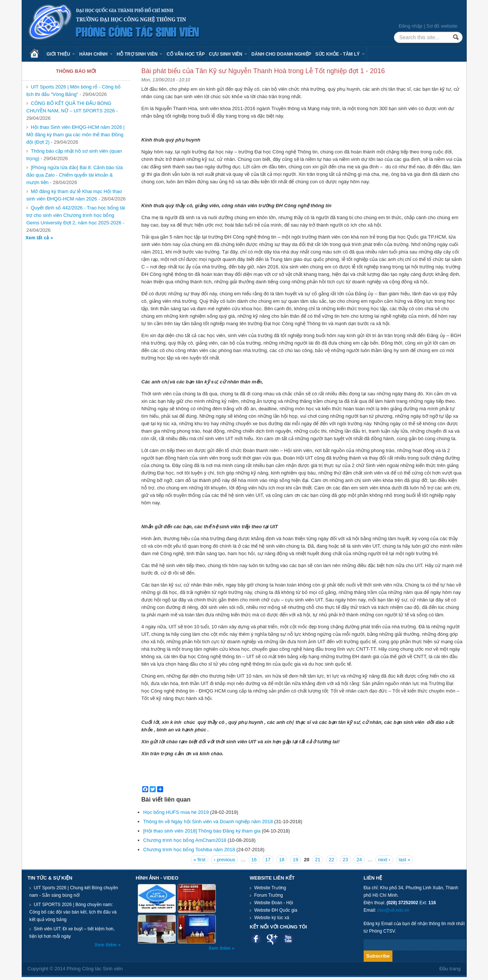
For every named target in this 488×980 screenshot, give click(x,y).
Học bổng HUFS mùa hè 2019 (176, 812)
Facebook (256, 939)
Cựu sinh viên (228, 54)
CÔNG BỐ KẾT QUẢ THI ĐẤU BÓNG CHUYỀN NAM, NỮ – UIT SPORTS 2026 (71, 107)
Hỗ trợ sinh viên (140, 54)
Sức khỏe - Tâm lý (340, 54)
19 (295, 860)
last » (405, 860)
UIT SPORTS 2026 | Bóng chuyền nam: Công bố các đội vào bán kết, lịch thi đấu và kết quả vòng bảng (73, 912)
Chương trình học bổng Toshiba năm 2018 (189, 850)
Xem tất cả (38, 238)
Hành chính (96, 54)
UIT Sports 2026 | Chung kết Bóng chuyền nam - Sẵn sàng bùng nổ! (74, 892)
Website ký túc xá (272, 918)
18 (282, 860)
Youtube (288, 939)
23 (345, 860)
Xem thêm (106, 945)
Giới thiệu (61, 54)
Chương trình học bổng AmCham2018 (185, 840)
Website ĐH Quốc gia (276, 910)
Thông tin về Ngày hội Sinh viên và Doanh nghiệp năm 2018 (208, 822)
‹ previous (225, 860)
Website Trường (270, 888)
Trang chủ (37, 54)
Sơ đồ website (442, 26)
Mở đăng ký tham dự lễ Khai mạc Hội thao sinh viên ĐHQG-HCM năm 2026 (74, 195)
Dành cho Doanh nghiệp (281, 54)
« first (199, 860)
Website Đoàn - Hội (274, 903)
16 (254, 860)
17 (268, 860)
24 (359, 860)
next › (384, 860)
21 (318, 860)
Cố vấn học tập (186, 54)
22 (332, 860)
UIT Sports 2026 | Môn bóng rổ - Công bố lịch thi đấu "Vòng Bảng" (74, 91)
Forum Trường (269, 895)
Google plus (272, 939)
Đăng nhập (411, 26)
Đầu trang (450, 969)
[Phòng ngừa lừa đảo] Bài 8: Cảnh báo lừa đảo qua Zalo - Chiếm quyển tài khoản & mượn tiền (75, 175)
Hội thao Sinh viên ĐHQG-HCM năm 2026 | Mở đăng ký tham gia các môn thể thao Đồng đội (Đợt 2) (76, 135)
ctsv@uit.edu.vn (394, 910)
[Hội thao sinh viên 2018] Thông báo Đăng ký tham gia (202, 831)
